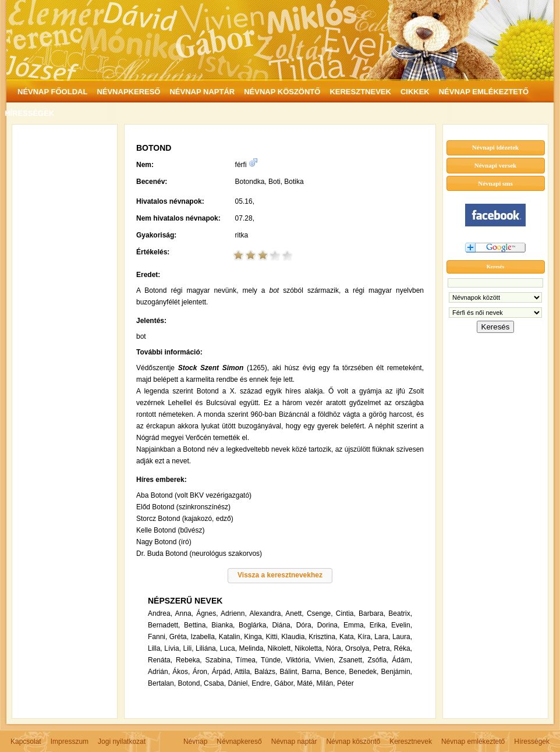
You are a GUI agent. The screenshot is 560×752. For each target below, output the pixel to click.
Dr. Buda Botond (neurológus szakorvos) (199, 554)
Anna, (184, 613)
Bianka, (223, 625)
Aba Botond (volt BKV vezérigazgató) (194, 495)
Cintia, (346, 613)
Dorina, (329, 625)
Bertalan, (162, 683)
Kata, (348, 637)
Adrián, (159, 672)
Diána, (282, 625)
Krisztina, (323, 637)
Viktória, (298, 660)
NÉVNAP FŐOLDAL (52, 92)
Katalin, (231, 637)
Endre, (262, 683)
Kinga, (254, 637)
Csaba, (215, 683)
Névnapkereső (239, 742)
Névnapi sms (495, 183)
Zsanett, (351, 660)
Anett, (294, 613)
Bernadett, (164, 625)
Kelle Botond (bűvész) (170, 530)
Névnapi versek (495, 165)
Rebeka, (189, 660)
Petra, (382, 648)
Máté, (306, 683)
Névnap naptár (294, 742)
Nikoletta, (309, 648)
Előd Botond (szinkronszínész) (183, 507)
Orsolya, (358, 648)
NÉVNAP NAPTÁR (202, 92)
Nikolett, (280, 648)
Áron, (201, 672)
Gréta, (179, 637)
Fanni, (157, 637)
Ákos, (181, 672)
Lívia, (173, 648)
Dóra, (305, 625)
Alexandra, (266, 613)
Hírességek (532, 742)
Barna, (312, 672)
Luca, (228, 648)
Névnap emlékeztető (473, 742)
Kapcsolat (26, 742)
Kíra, (365, 637)
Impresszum (70, 742)
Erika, (379, 625)
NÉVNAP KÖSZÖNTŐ (282, 92)
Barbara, (372, 613)
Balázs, (266, 672)
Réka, (403, 648)
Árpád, (222, 672)
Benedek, (364, 672)
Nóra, (334, 648)
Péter (345, 683)
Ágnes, (207, 613)
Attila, (243, 672)
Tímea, (247, 660)
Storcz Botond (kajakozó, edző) (185, 519)
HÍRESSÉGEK (29, 113)
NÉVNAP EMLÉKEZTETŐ (484, 92)
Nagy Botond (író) (164, 542)
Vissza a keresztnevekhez (280, 575)
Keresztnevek (411, 742)
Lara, (382, 637)
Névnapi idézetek (495, 147)
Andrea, (160, 613)
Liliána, (207, 648)
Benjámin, (397, 672)
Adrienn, (234, 613)
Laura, (402, 637)
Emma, (355, 625)
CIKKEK (415, 92)
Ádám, (402, 660)
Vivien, (325, 660)
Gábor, (285, 683)
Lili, (188, 648)
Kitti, (273, 637)
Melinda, (252, 648)
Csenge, (320, 613)
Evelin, (402, 625)
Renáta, (160, 660)
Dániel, (238, 683)
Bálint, (290, 672)
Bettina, (196, 625)
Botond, (189, 683)
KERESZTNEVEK (360, 92)
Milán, (326, 683)
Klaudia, (294, 637)
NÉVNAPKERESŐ (128, 92)
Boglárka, (254, 625)
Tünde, (272, 660)
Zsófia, (378, 660)
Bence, (336, 672)
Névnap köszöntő (353, 742)
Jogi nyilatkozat (122, 742)
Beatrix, (400, 613)
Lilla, (155, 648)
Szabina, (219, 660)
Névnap (195, 742)
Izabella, (204, 637)
